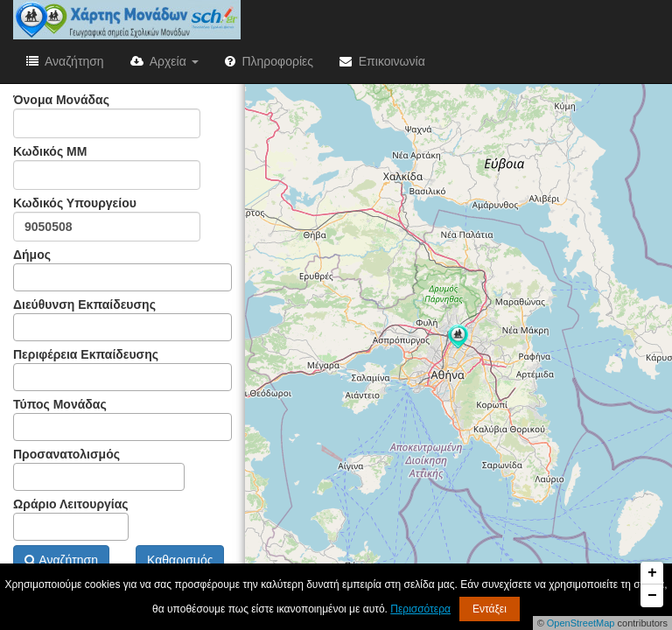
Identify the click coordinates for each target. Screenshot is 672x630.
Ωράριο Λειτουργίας (71, 519)
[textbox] (23, 277)
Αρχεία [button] (164, 61)
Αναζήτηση (65, 61)
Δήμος (122, 269)
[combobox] (122, 277)
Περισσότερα (420, 609)
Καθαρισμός (180, 560)
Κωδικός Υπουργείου (107, 219)
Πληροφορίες (269, 61)
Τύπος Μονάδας (122, 419)
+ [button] (652, 573)
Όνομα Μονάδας (107, 115)
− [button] (652, 596)
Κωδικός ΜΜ (107, 167)
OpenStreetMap (581, 623)
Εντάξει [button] (490, 609)
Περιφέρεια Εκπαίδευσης (122, 369)
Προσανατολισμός (99, 469)
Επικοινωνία (382, 61)
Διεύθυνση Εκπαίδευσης (122, 319)
